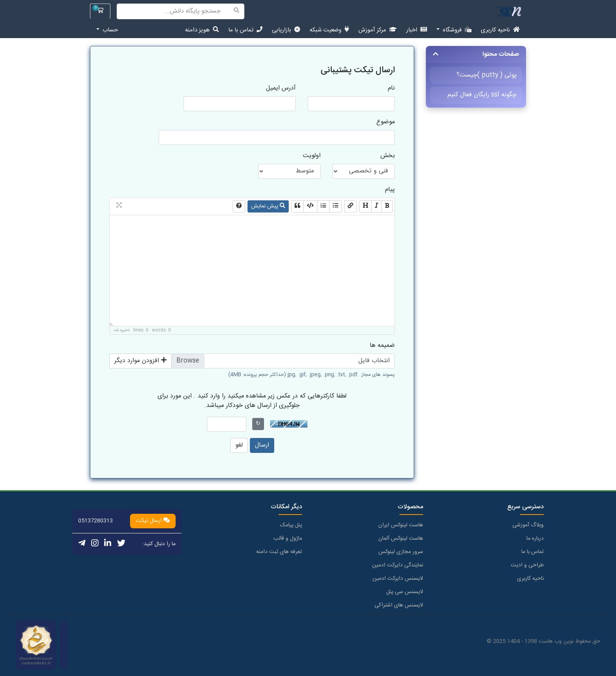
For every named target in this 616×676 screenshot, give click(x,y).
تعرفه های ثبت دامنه (279, 552)
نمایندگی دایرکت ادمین (398, 565)
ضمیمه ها (382, 346)
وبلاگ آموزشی (528, 525)
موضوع (386, 122)
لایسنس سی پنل (405, 592)
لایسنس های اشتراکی (399, 605)
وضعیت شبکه (329, 30)
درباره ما (535, 539)
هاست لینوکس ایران (401, 525)
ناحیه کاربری (500, 30)
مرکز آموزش (378, 30)
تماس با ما (245, 30)
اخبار (417, 30)
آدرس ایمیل (281, 88)
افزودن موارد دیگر (140, 361)
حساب (109, 30)
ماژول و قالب (288, 539)
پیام (390, 190)
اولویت (312, 156)
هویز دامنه (202, 30)
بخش (388, 156)
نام (391, 88)
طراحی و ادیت (527, 565)
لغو (239, 445)
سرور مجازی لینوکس (401, 552)
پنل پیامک (291, 525)
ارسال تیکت (153, 521)
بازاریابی (286, 30)
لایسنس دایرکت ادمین (398, 579)
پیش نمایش (268, 206)
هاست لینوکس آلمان (401, 539)
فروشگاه (456, 30)
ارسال (262, 445)
